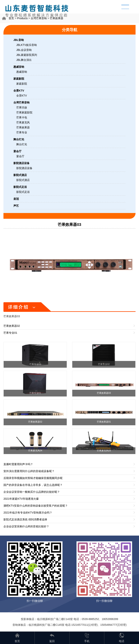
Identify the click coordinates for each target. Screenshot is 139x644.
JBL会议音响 (24, 50)
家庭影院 (22, 84)
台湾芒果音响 (39, 18)
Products (22, 18)
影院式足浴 (23, 192)
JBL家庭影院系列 (27, 55)
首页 (11, 18)
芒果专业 (22, 132)
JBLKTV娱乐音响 (27, 45)
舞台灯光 (22, 144)
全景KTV (22, 96)
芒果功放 (22, 107)
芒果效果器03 (69, 225)
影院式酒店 (23, 180)
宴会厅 (20, 156)
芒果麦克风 (23, 122)
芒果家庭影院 (24, 112)
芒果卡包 (22, 117)
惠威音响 (22, 72)
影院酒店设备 (24, 168)
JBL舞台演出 (24, 60)
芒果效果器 (57, 18)
